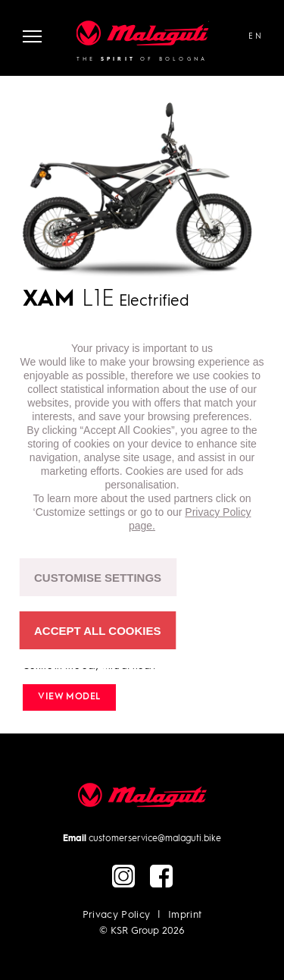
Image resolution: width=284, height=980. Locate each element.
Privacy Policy (117, 915)
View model (69, 697)
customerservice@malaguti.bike (155, 839)
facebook (161, 876)
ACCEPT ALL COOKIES (98, 631)
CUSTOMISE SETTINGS (98, 578)
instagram (123, 876)
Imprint (185, 915)
